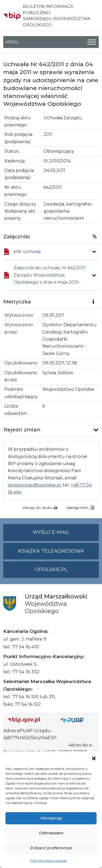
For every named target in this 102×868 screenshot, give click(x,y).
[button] (94, 758)
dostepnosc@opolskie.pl (34, 485)
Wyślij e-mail (66, 535)
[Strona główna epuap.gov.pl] (78, 720)
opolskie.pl (51, 569)
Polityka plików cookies (48, 861)
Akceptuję (51, 818)
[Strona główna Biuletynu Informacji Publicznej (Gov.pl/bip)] (30, 720)
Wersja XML (80, 508)
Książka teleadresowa (51, 551)
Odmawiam (51, 833)
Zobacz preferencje (51, 848)
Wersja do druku (40, 508)
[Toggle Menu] (92, 42)
